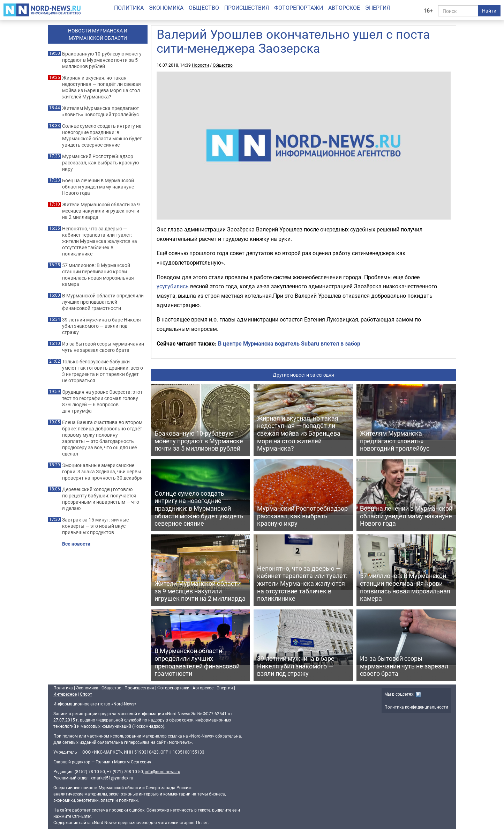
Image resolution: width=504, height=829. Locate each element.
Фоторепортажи (299, 8)
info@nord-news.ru (163, 771)
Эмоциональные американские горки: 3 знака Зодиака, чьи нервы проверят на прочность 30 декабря (102, 472)
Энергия (378, 8)
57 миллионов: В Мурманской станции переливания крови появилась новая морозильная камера (98, 275)
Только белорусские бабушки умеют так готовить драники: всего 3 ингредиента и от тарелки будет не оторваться (103, 371)
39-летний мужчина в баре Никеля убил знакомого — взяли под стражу (101, 326)
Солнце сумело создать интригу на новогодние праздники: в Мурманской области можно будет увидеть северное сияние (102, 135)
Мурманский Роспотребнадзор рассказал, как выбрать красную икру (100, 163)
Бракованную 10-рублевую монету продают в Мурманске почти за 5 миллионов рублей (102, 60)
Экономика (166, 8)
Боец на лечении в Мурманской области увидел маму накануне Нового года (98, 187)
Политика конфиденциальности (416, 707)
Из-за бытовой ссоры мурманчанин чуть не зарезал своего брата (103, 347)
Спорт (86, 694)
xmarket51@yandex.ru (112, 778)
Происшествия (247, 8)
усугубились (173, 286)
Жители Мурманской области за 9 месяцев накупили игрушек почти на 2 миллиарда (101, 211)
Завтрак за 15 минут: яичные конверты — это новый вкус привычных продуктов (95, 526)
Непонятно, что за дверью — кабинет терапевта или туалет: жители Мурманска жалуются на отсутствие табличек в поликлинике (100, 241)
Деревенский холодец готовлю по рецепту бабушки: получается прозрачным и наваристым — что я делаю (101, 499)
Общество (204, 8)
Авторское (344, 8)
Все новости (76, 544)
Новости (200, 65)
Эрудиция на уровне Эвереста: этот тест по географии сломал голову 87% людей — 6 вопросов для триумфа (102, 401)
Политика (129, 8)
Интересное (65, 694)
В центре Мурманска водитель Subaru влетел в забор (289, 343)
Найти (489, 11)
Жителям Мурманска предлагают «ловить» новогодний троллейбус (101, 111)
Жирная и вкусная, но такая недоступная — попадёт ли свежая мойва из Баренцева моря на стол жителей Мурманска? (101, 87)
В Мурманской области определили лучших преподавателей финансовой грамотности (103, 302)
